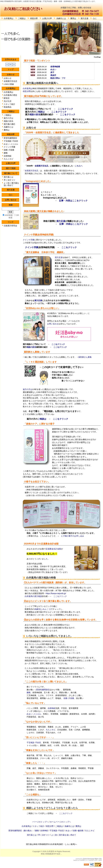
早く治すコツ (9, 180)
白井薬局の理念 (10, 95)
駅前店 (7, 98)
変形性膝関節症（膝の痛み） (21, 831)
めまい (69, 831)
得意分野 (34, 18)
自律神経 (51, 708)
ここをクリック (65, 109)
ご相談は (22, 18)
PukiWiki (82, 860)
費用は (73, 18)
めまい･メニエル (34, 714)
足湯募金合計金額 (50, 544)
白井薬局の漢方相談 (37, 578)
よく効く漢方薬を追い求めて (11, 184)
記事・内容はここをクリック (73, 201)
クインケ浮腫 (30, 235)
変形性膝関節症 (43, 690)
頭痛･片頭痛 (69, 698)
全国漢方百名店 (43, 133)
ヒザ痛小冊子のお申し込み (73, 536)
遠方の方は (28, 389)
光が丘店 (8, 101)
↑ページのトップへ (40, 822)
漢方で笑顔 (11, 168)
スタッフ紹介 (9, 104)
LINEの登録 (9, 84)
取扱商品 (8, 107)
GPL (96, 860)
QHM (100, 860)
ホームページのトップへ (60, 822)
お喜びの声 (47, 18)
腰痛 (29, 692)
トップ (11, 69)
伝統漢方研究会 (10, 226)
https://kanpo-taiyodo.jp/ (56, 593)
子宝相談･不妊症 (34, 743)
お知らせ (31, 128)
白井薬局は (9, 18)
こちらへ (79, 166)
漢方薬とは (8, 177)
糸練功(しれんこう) (43, 609)
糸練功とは (61, 18)
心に (95, 18)
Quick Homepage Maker (91, 859)
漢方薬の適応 (9, 124)
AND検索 (9, 215)
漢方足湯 (84, 18)
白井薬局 (50, 851)
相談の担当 (35, 114)
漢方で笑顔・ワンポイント (37, 61)
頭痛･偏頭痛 (78, 831)
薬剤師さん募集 (32, 352)
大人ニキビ (51, 730)
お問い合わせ (53, 324)
